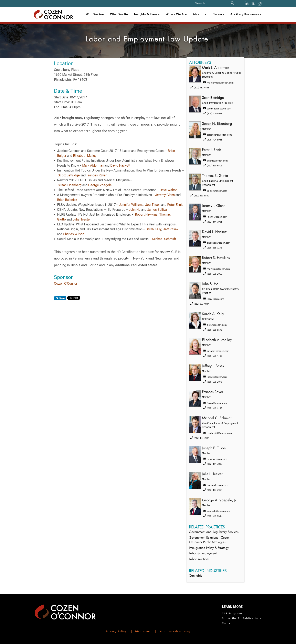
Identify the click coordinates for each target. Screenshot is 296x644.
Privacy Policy (116, 632)
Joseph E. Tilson (214, 448)
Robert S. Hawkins (216, 258)
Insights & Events (147, 14)
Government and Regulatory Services (214, 532)
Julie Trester (82, 219)
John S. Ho (210, 284)
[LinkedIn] (246, 4)
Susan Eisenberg (70, 185)
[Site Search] (216, 3)
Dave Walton (168, 190)
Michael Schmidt (164, 239)
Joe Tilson (153, 205)
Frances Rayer (97, 175)
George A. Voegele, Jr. (220, 500)
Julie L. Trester (212, 474)
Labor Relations (199, 559)
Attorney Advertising (175, 632)
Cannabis (195, 576)
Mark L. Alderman (216, 68)
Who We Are (95, 14)
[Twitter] (253, 4)
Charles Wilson (74, 234)
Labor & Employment (203, 554)
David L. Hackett (214, 232)
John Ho (135, 210)
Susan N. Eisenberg (217, 124)
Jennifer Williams (131, 205)
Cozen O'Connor (66, 284)
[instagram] (260, 4)
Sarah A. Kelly (213, 314)
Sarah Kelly (154, 229)
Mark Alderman (93, 165)
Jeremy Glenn (165, 195)
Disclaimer (143, 632)
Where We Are (176, 14)
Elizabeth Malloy (85, 156)
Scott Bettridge (69, 175)
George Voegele (100, 185)
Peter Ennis (175, 205)
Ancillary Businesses (246, 14)
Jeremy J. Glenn (214, 206)
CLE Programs (232, 614)
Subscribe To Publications (242, 618)
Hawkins (151, 214)
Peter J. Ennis (212, 150)
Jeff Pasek (171, 229)
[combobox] (147, 14)
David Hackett (120, 165)
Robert (140, 214)
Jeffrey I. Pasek (213, 366)
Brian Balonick (67, 200)
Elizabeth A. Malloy (217, 340)
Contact (228, 623)
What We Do (119, 14)
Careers (218, 14)
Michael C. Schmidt (217, 418)
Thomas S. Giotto (215, 176)
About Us (200, 14)
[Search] (232, 3)
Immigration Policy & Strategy (209, 548)
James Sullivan (158, 210)
